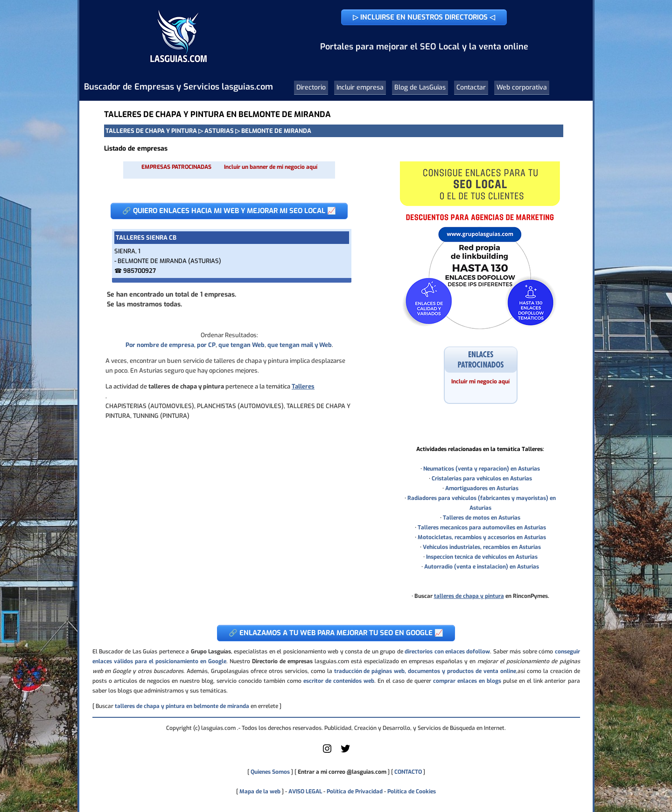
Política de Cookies (412, 791)
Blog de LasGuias (420, 87)
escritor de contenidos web (339, 681)
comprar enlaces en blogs (467, 681)
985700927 (140, 271)
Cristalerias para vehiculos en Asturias (482, 479)
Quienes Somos (270, 772)
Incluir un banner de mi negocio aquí (271, 167)
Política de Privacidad (355, 791)
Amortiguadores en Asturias (482, 488)
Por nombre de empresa (160, 345)
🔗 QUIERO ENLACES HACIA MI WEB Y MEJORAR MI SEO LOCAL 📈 (229, 211)
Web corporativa (522, 87)
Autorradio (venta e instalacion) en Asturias (482, 567)
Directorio (311, 87)
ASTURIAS (219, 131)
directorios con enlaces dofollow (447, 652)
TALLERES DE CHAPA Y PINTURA (151, 131)
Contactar (471, 87)
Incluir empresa (360, 87)
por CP (206, 345)
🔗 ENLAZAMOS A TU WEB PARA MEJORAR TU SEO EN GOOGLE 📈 (336, 633)
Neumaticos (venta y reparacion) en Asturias (482, 469)
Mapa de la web (259, 791)
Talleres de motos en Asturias (482, 518)
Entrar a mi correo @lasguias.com (342, 772)
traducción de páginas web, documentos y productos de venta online (425, 671)
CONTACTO (408, 772)
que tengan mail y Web (300, 345)
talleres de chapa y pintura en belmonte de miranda (182, 706)
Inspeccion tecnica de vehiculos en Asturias (482, 557)
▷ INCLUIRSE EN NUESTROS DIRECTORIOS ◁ (424, 17)
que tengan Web (241, 345)
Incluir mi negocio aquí (480, 382)
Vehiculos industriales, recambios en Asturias (482, 547)
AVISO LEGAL (305, 791)
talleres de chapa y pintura (469, 596)
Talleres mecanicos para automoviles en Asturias (482, 527)
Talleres (303, 386)
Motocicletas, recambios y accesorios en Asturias (482, 537)
